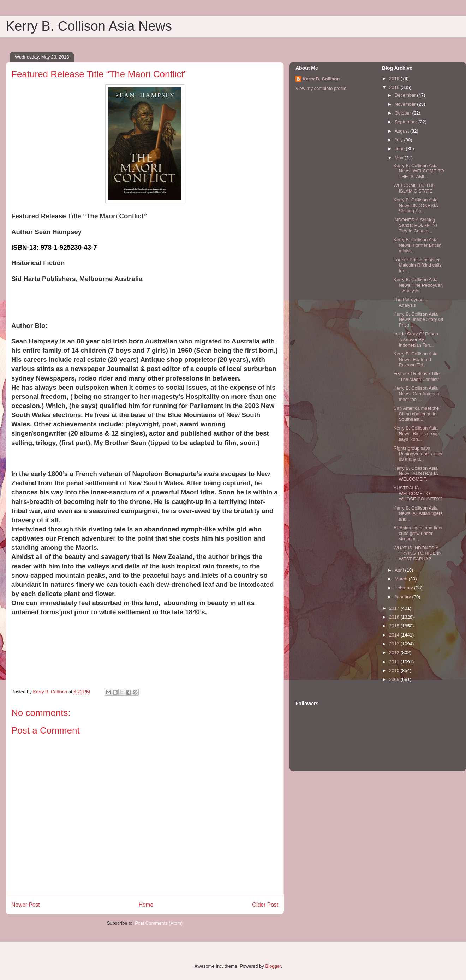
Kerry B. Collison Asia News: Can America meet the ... (416, 394)
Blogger (273, 966)
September (407, 122)
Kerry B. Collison (321, 79)
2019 (395, 78)
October (404, 113)
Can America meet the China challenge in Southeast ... (416, 414)
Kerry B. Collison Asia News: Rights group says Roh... (416, 433)
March (402, 579)
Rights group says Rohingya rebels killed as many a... (418, 454)
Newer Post (26, 905)
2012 (395, 653)
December (406, 95)
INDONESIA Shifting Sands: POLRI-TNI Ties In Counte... (415, 225)
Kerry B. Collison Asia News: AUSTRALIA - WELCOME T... (417, 474)
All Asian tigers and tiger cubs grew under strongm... (418, 533)
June (400, 149)
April (400, 570)
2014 (395, 635)
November (406, 104)
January (404, 597)
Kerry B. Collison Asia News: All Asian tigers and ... (418, 513)
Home (146, 905)
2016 (395, 617)
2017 (395, 608)
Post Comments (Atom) (159, 923)
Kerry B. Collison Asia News (89, 26)
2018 (395, 87)
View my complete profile (321, 88)
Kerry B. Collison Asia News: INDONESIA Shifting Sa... (416, 205)
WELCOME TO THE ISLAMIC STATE (414, 188)
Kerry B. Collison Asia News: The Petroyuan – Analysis (418, 285)
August (402, 131)
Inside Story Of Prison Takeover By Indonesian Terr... (416, 339)
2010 (395, 671)
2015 (395, 626)
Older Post (265, 905)
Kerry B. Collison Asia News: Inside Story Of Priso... (418, 319)
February (405, 588)
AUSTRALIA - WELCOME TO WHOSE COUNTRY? (418, 493)
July (399, 140)
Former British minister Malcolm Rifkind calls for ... (417, 265)
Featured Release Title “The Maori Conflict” (416, 376)
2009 (395, 679)
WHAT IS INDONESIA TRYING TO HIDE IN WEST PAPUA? (417, 553)
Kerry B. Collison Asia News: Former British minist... (417, 245)
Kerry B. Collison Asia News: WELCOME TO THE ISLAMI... (419, 171)
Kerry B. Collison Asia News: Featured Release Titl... (415, 359)
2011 (395, 662)
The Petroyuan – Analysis (410, 302)
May (400, 158)
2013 (395, 644)
